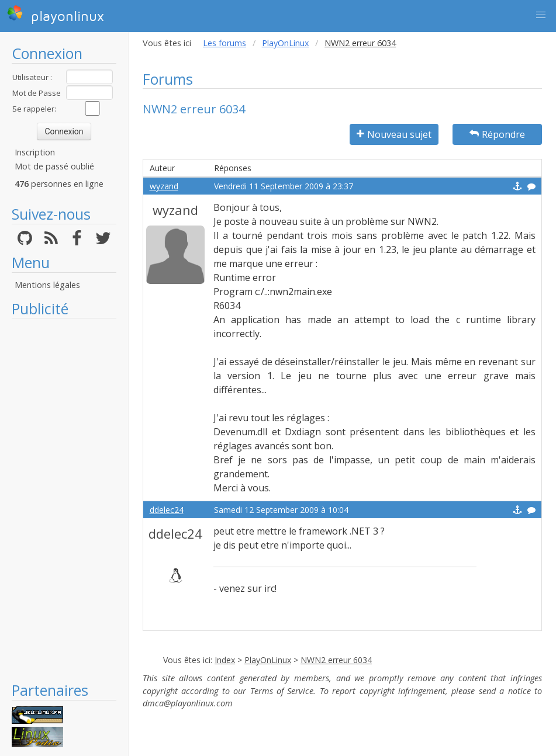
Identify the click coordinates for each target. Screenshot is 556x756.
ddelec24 (167, 510)
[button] (541, 15)
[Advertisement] (64, 500)
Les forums (225, 43)
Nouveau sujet (394, 134)
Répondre (497, 134)
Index (225, 660)
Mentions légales (47, 285)
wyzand (164, 186)
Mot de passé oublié (54, 166)
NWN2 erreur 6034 (336, 660)
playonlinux (56, 15)
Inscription (35, 152)
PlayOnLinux (286, 43)
